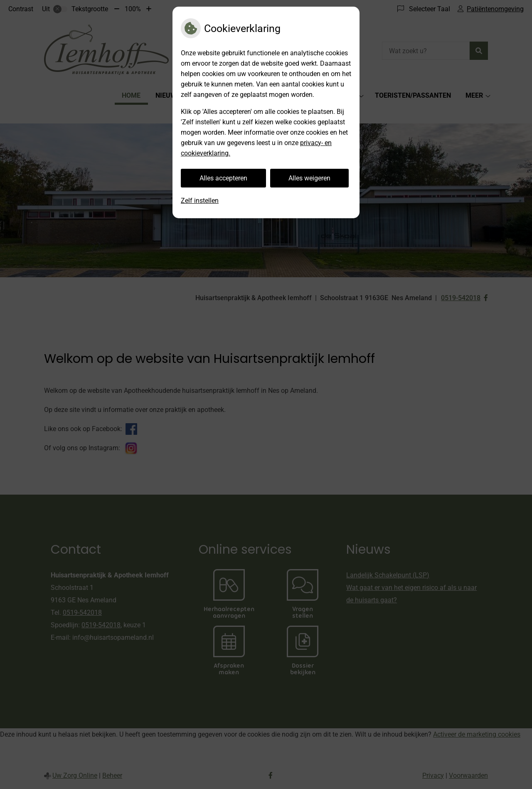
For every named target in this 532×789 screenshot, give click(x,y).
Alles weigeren (309, 178)
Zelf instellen (200, 201)
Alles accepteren (223, 178)
